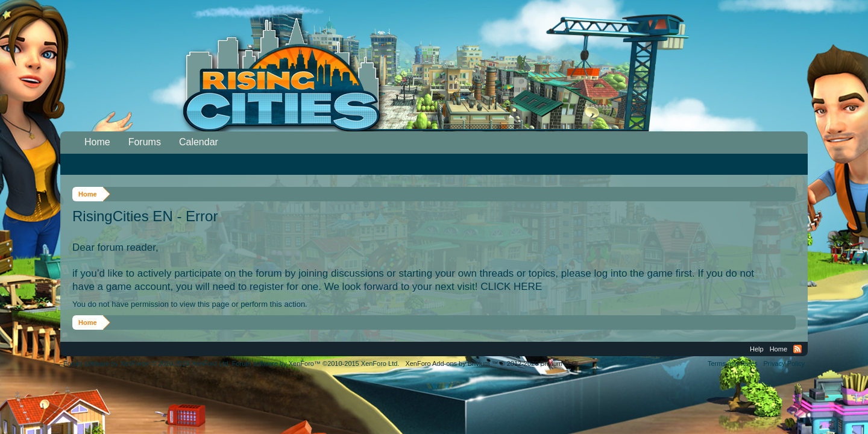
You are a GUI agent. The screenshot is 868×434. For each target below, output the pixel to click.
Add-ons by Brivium (492, 363)
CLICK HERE (511, 287)
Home (97, 142)
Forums (145, 142)
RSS (797, 349)
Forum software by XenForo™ (316, 363)
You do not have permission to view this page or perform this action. (190, 304)
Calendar (199, 142)
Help (757, 349)
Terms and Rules (733, 363)
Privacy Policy (784, 363)
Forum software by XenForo (147, 363)
